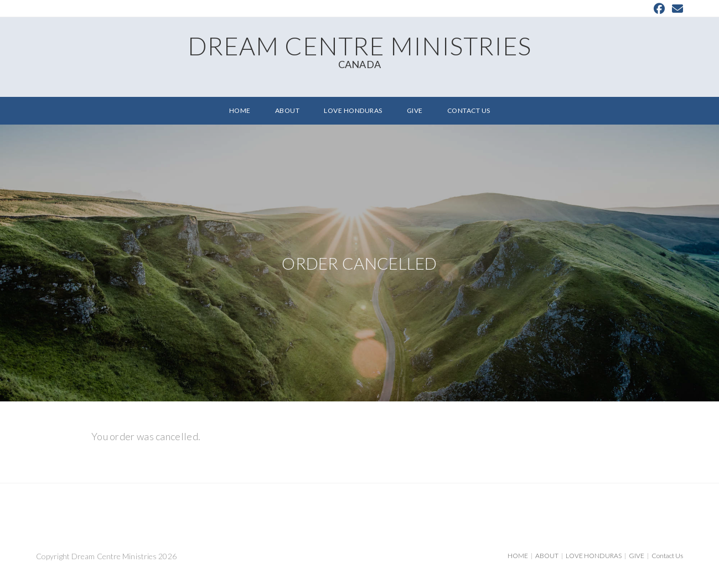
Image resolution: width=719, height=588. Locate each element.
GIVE (637, 556)
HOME (518, 556)
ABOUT (547, 556)
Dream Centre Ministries (359, 50)
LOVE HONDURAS (594, 556)
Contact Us (667, 556)
